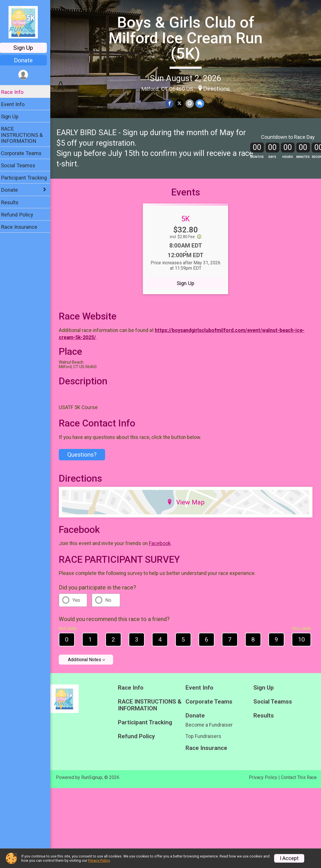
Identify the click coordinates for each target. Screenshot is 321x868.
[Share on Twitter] (181, 103)
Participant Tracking (28, 178)
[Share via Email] (191, 103)
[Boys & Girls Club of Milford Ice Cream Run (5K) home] (27, 22)
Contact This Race (299, 782)
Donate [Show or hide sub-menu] (13, 190)
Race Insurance (23, 227)
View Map (188, 506)
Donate (27, 60)
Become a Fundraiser (211, 729)
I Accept (289, 858)
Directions (218, 88)
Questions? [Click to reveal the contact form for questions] (86, 459)
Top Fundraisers (205, 741)
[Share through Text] (202, 103)
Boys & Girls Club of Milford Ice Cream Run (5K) (187, 38)
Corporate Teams (25, 153)
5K (187, 223)
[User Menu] (27, 75)
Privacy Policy (263, 782)
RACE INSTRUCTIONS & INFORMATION (25, 135)
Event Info (16, 104)
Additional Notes (88, 664)
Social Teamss (22, 165)
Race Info (16, 92)
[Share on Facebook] (171, 103)
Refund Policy (21, 215)
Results (13, 202)
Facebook (163, 548)
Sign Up (27, 48)
